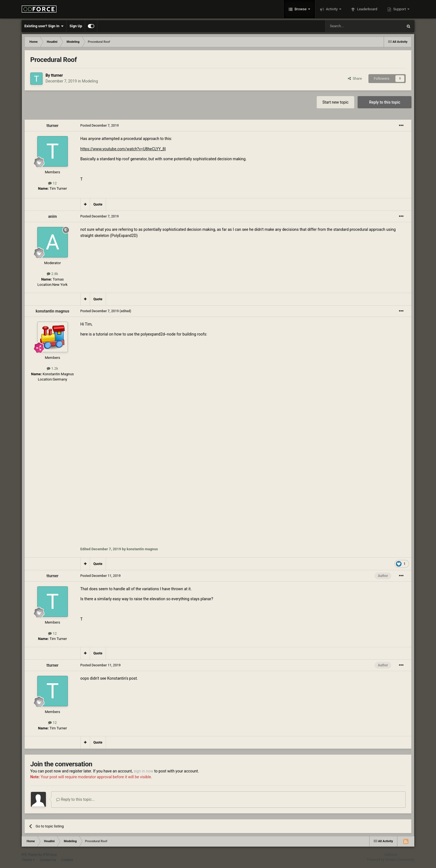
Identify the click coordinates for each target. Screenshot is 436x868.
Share (355, 78)
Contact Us (48, 860)
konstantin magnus (52, 311)
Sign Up (76, 26)
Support (400, 9)
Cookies (67, 860)
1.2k (52, 368)
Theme (28, 860)
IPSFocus (50, 855)
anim (52, 216)
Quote (98, 204)
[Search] (351, 26)
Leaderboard (367, 9)
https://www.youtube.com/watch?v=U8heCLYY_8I (123, 149)
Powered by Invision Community (391, 860)
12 (52, 183)
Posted (100, 126)
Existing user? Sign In (44, 26)
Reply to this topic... (75, 799)
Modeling (90, 81)
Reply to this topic (385, 102)
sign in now (143, 771)
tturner (57, 75)
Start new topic (336, 102)
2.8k (52, 274)
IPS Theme (30, 855)
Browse (301, 9)
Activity (332, 9)
